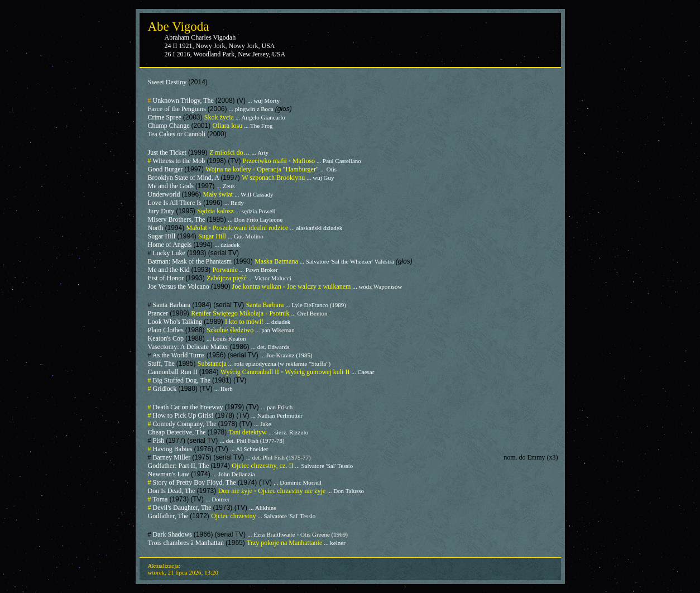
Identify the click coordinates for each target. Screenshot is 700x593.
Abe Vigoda (179, 27)
